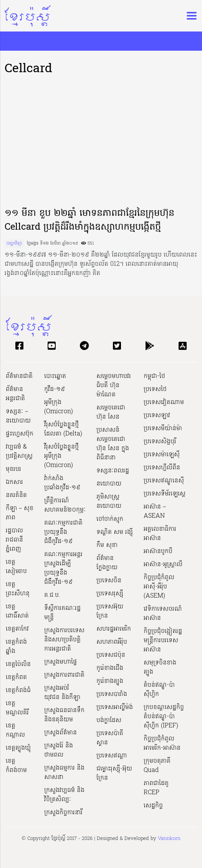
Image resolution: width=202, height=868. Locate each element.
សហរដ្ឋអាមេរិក (114, 629)
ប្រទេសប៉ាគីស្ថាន (110, 738)
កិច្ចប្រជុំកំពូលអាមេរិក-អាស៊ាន (162, 744)
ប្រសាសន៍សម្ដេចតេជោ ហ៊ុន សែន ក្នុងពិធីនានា (113, 444)
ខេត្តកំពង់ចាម (16, 766)
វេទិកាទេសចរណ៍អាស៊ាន (163, 614)
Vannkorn (169, 839)
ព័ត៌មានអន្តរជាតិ (15, 394)
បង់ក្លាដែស (109, 721)
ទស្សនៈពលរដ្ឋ (113, 471)
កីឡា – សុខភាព (20, 513)
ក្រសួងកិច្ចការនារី (63, 813)
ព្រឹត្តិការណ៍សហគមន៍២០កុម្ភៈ (65, 505)
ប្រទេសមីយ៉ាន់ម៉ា (163, 429)
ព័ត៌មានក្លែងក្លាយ (107, 563)
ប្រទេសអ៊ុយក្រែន (110, 611)
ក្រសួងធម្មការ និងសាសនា (64, 773)
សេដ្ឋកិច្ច (153, 806)
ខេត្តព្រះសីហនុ (18, 589)
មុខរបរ (13, 469)
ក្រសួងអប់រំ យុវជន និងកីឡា (62, 693)
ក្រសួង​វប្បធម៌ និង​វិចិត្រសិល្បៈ (64, 795)
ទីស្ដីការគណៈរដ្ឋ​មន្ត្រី (62, 613)
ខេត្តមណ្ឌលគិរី (17, 708)
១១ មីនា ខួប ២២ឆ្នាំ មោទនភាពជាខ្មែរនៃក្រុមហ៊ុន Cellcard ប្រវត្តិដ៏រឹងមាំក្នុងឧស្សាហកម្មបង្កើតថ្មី (89, 221)
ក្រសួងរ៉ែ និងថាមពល (59, 750)
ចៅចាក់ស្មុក (110, 519)
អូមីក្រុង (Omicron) (59, 407)
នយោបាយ (109, 484)
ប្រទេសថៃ (155, 389)
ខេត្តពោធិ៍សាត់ (17, 611)
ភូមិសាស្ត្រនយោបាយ (109, 502)
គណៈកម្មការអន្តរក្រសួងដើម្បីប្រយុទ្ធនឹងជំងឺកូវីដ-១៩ (63, 568)
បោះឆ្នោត (55, 376)
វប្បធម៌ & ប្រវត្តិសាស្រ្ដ (19, 452)
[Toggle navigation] (189, 16)
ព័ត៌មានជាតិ (19, 376)
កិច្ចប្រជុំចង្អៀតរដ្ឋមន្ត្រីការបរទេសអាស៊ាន (163, 641)
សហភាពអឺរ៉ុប (112, 642)
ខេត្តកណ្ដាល (15, 731)
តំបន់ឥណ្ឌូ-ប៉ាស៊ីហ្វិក (159, 690)
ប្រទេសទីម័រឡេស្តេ (165, 494)
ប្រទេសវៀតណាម (164, 403)
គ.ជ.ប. (52, 595)
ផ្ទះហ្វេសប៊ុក (20, 434)
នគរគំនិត (16, 495)
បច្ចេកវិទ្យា (14, 244)
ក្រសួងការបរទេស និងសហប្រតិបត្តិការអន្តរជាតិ (64, 640)
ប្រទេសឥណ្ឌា (112, 756)
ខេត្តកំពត (16, 678)
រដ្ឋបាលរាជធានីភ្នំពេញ (14, 540)
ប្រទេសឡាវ (157, 416)
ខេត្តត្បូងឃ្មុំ (18, 748)
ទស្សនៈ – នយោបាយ (18, 416)
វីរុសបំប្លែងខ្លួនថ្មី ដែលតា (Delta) (63, 429)
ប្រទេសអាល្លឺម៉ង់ (115, 707)
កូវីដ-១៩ (55, 389)
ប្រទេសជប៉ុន (111, 655)
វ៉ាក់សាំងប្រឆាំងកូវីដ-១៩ (62, 483)
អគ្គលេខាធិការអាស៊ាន (160, 534)
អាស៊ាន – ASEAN (155, 512)
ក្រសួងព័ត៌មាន (60, 733)
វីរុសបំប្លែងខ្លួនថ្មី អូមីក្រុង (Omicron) (61, 456)
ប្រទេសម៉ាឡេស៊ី (162, 455)
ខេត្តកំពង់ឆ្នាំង (16, 647)
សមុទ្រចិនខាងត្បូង (160, 668)
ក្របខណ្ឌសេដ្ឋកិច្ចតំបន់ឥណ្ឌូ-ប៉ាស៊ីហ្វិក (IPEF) (164, 717)
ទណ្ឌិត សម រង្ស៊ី (115, 532)
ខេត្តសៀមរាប (16, 567)
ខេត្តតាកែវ (17, 629)
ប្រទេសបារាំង (112, 694)
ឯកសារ (14, 482)
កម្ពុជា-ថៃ (154, 376)
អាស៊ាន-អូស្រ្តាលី (163, 565)
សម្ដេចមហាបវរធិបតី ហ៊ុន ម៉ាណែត (114, 386)
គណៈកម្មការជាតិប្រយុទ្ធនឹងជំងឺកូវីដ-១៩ (63, 532)
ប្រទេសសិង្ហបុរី (160, 442)
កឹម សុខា (107, 545)
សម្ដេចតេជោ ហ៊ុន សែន (111, 412)
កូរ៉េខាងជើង (110, 668)
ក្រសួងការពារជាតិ (64, 675)
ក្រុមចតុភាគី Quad (157, 766)
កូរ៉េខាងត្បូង (110, 681)
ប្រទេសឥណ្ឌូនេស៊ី (164, 481)
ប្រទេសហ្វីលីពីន (162, 468)
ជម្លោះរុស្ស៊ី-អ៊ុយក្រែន (114, 774)
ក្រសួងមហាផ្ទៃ (60, 662)
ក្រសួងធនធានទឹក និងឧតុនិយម (64, 715)
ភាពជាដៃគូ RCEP (156, 788)
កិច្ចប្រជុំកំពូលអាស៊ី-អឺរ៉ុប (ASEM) (159, 587)
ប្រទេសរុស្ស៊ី (110, 594)
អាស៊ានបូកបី (158, 552)
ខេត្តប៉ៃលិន (18, 664)
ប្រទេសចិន (109, 581)
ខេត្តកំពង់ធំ (18, 691)
